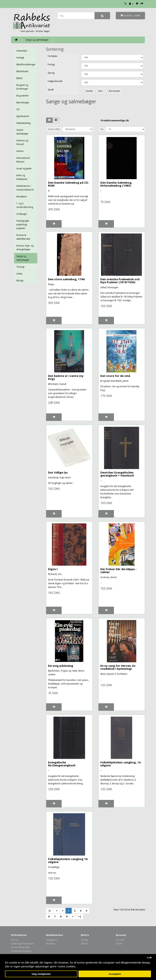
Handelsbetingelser (21, 951)
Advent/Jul (22, 51)
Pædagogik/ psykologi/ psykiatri (23, 225)
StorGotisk (114, 91)
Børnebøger (23, 102)
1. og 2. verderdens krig (25, 205)
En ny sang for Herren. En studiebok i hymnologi (118, 667)
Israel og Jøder (24, 168)
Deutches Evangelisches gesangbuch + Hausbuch (117, 474)
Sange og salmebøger (37, 40)
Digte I (53, 569)
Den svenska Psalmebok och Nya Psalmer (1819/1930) (120, 281)
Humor (20, 151)
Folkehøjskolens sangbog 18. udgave (68, 860)
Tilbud (84, 944)
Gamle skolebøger (22, 132)
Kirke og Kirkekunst (22, 177)
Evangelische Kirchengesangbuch (62, 764)
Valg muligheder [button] (41, 974)
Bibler (20, 78)
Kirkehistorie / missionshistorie (25, 188)
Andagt (20, 58)
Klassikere (22, 197)
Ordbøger (22, 214)
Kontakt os (52, 940)
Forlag (84, 940)
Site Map (50, 944)
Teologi (20, 267)
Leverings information (23, 944)
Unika (19, 274)
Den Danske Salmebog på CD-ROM (69, 184)
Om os (15, 940)
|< (50, 911)
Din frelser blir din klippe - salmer (118, 571)
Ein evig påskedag (61, 666)
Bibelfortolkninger (26, 64)
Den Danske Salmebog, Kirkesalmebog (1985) (116, 184)
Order (119, 944)
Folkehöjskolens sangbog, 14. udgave (121, 764)
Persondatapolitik (20, 947)
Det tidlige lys (58, 472)
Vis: (102, 129)
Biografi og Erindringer (22, 87)
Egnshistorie (23, 116)
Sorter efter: (54, 129)
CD (18, 109)
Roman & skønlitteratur (23, 237)
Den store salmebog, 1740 (66, 279)
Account (120, 940)
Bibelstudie (22, 71)
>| (80, 916)
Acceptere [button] (115, 974)
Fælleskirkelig (23, 123)
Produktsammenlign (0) (115, 120)
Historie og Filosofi (22, 142)
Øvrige (20, 281)
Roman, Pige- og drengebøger (25, 248)
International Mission (23, 160)
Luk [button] (149, 957)
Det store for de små (115, 376)
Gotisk (89, 91)
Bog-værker (23, 96)
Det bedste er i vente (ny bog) (66, 377)
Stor (101, 91)
